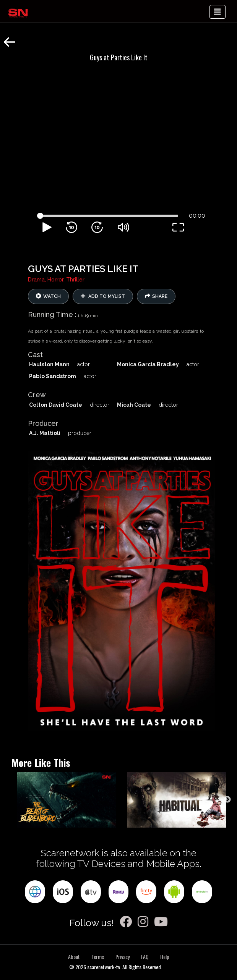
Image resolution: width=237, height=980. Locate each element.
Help (165, 957)
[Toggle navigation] (218, 12)
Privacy (123, 957)
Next (227, 800)
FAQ (145, 957)
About (74, 957)
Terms (98, 957)
